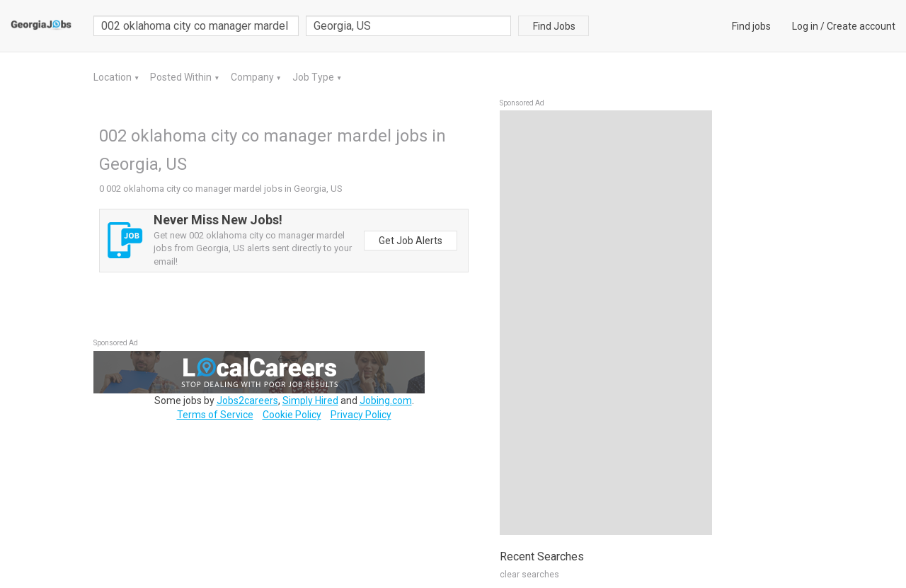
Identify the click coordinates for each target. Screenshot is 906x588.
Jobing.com (386, 400)
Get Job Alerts (411, 241)
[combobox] (408, 26)
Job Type (314, 77)
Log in (805, 26)
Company (253, 77)
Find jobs (751, 26)
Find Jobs (554, 26)
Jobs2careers (247, 400)
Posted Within (182, 77)
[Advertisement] (606, 323)
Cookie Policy (292, 415)
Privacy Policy (361, 415)
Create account (861, 26)
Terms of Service (215, 415)
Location (114, 77)
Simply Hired (310, 400)
